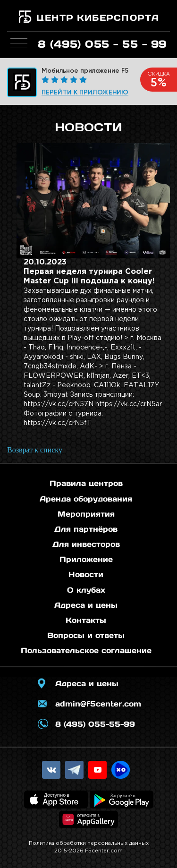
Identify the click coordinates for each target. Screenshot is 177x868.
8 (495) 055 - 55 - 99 (102, 44)
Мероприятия (86, 514)
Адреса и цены (86, 605)
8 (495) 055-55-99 (95, 724)
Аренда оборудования (86, 499)
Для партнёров (86, 529)
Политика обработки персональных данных (89, 843)
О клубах (86, 590)
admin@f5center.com (98, 704)
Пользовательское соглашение (86, 650)
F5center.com (104, 851)
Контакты (86, 620)
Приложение (86, 559)
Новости (86, 574)
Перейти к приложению (85, 92)
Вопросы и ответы (86, 635)
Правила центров (86, 483)
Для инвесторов (86, 544)
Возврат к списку (35, 450)
